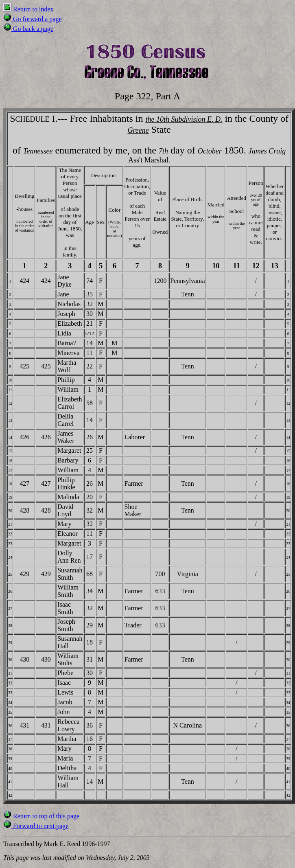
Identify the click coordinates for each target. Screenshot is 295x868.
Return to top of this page (41, 816)
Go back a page (28, 29)
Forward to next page (36, 826)
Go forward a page (33, 19)
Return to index (28, 9)
